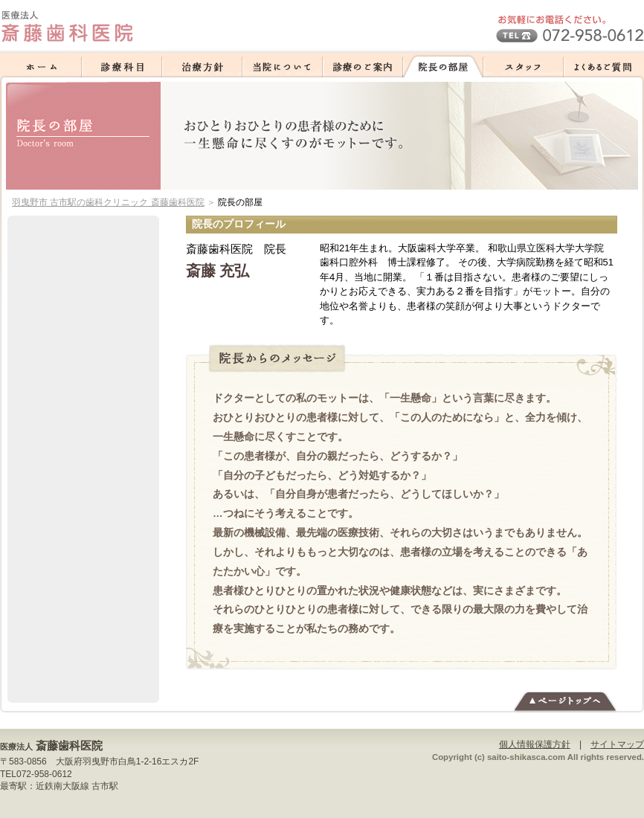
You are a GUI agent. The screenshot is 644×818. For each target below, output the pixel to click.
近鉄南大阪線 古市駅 (77, 786)
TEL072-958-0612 (36, 774)
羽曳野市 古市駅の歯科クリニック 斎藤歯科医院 (108, 202)
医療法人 (16, 747)
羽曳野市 (100, 761)
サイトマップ (617, 744)
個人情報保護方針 (535, 744)
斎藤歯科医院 (69, 745)
